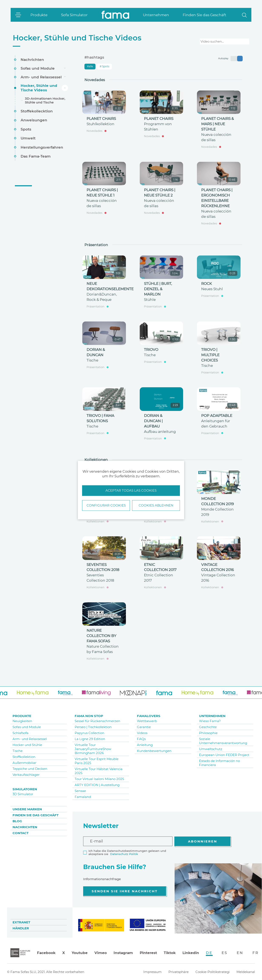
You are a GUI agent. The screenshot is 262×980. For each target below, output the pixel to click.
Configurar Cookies (106, 505)
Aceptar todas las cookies (131, 491)
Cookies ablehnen (156, 505)
